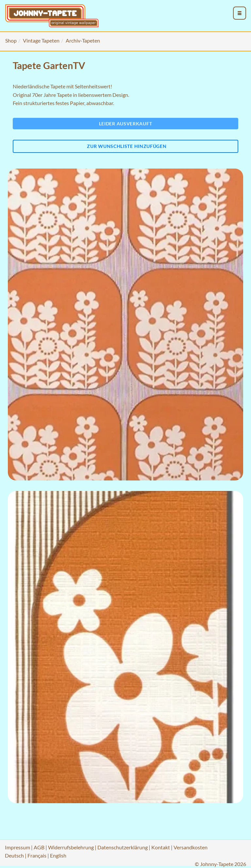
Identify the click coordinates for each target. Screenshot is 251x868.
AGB (39, 847)
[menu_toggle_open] (240, 13)
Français (37, 855)
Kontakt (161, 847)
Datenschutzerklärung (123, 847)
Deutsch (14, 855)
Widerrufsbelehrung (71, 847)
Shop (11, 40)
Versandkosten (191, 847)
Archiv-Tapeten (83, 40)
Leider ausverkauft (126, 124)
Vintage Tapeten (41, 40)
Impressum (17, 847)
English (58, 855)
